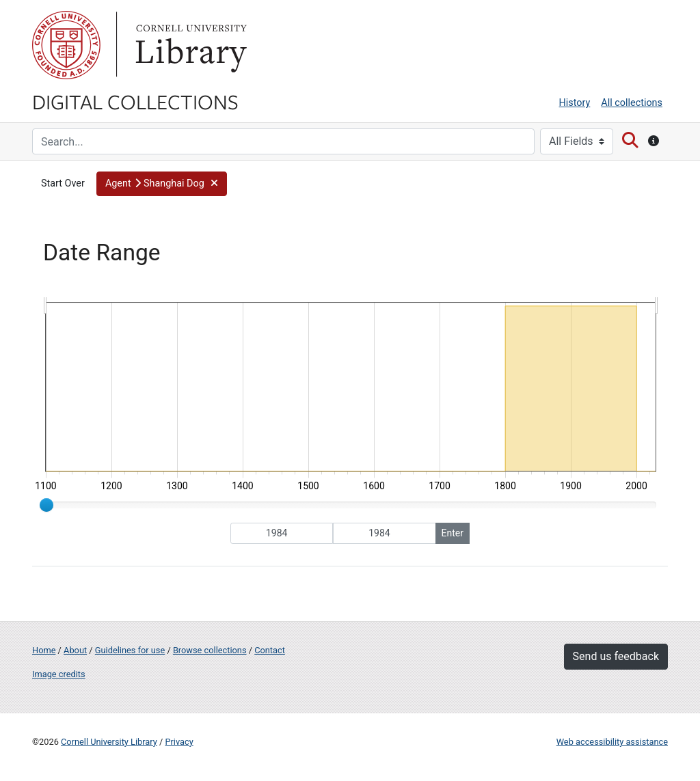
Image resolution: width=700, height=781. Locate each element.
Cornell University (66, 45)
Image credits (59, 674)
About (75, 650)
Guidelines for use (130, 650)
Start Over (63, 183)
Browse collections (210, 650)
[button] (162, 184)
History (575, 103)
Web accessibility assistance (612, 742)
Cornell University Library (109, 742)
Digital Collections (135, 101)
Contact (270, 650)
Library (189, 45)
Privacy (179, 742)
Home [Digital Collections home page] (44, 650)
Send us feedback (616, 656)
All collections (632, 103)
